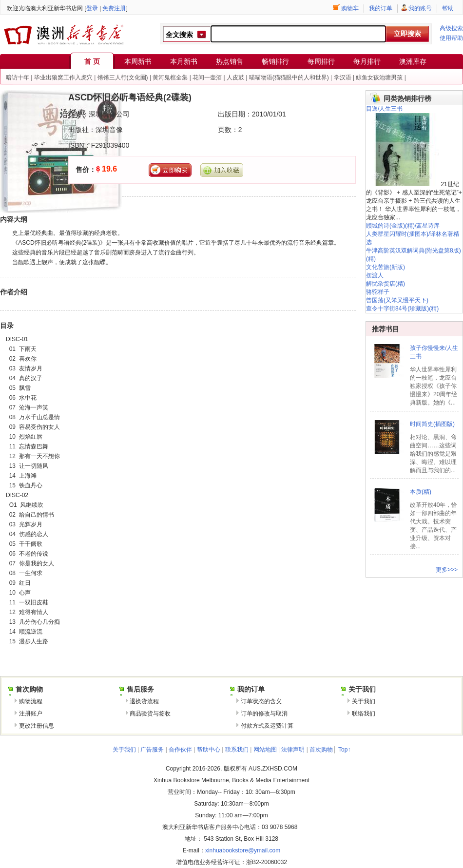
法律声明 (293, 750)
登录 (92, 8)
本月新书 (184, 61)
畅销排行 (275, 61)
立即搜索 (407, 34)
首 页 (92, 61)
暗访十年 (18, 77)
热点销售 (230, 61)
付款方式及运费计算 (267, 726)
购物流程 (31, 701)
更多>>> (447, 570)
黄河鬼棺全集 (170, 77)
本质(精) (421, 492)
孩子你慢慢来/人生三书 (434, 352)
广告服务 (152, 750)
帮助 (448, 8)
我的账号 (420, 8)
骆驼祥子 (378, 292)
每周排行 (321, 61)
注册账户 (31, 714)
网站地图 (265, 750)
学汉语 (343, 77)
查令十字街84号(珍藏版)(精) (402, 309)
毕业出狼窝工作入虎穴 (63, 77)
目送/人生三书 (384, 109)
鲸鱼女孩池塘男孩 (379, 77)
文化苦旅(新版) (386, 267)
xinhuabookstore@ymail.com (243, 850)
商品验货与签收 (150, 714)
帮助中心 (209, 750)
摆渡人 (375, 275)
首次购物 (321, 750)
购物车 (350, 8)
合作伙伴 (180, 750)
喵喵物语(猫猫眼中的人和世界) (289, 77)
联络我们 (364, 714)
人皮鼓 (235, 77)
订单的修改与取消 (264, 714)
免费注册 (114, 8)
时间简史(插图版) (432, 424)
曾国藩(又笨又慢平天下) (397, 300)
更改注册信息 (37, 726)
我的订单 (381, 8)
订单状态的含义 (261, 701)
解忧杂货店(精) (386, 284)
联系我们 (237, 750)
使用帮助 (451, 38)
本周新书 (138, 61)
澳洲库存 (413, 61)
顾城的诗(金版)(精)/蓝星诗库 (403, 226)
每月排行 (367, 61)
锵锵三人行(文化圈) (123, 77)
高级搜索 (451, 28)
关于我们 (364, 701)
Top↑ (344, 750)
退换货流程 (144, 701)
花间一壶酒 (207, 77)
